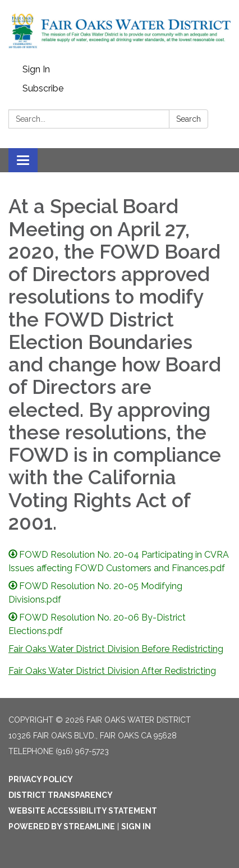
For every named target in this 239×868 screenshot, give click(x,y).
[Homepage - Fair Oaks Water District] (119, 30)
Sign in (136, 826)
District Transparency (61, 795)
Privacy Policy (41, 779)
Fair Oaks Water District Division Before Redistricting (116, 649)
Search (189, 119)
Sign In (36, 69)
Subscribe (43, 88)
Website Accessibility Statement (83, 811)
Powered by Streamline (62, 826)
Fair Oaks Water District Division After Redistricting (112, 671)
